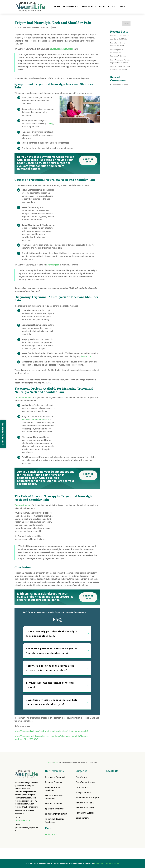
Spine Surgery (82, 818)
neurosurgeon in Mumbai (61, 49)
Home (50, 762)
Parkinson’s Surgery (85, 813)
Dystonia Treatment (54, 782)
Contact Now (88, 160)
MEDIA (102, 7)
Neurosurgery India (85, 803)
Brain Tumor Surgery (85, 782)
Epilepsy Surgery (84, 793)
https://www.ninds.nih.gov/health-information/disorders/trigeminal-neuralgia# (51, 731)
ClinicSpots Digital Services (107, 864)
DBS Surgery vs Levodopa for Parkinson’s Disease (118, 53)
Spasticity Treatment (55, 809)
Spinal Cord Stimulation (56, 814)
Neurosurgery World (85, 808)
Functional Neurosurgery (87, 798)
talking (50, 124)
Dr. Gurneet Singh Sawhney (28, 28)
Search (126, 24)
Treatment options (23, 398)
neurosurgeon (53, 265)
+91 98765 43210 (22, 821)
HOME (57, 7)
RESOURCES (87, 7)
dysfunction (86, 357)
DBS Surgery (82, 788)
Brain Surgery (82, 778)
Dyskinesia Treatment (55, 778)
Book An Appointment (3, 434)
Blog (54, 28)
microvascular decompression (35, 420)
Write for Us (51, 835)
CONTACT (122, 7)
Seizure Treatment (54, 804)
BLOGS (111, 7)
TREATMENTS (70, 7)
